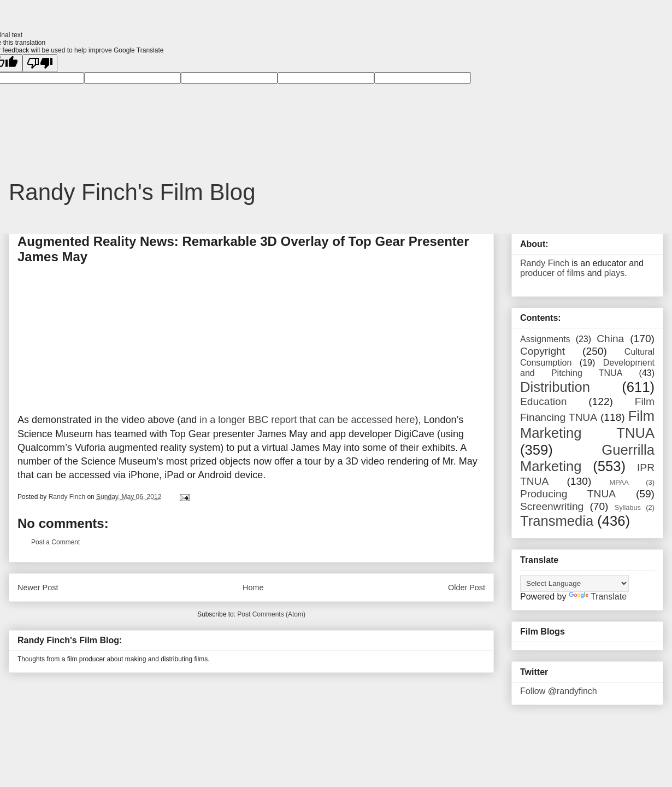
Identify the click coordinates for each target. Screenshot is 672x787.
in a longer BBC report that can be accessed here (307, 420)
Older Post (467, 588)
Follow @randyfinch (559, 691)
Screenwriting (552, 506)
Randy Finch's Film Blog (132, 192)
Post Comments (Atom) (271, 614)
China (610, 339)
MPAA (619, 482)
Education (543, 401)
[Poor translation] (40, 63)
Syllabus (628, 507)
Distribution (555, 387)
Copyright (543, 351)
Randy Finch (545, 263)
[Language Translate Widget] (574, 583)
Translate (598, 597)
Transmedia (557, 521)
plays (614, 273)
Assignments (545, 339)
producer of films (552, 273)
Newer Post (38, 588)
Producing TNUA (568, 494)
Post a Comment (55, 542)
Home (253, 588)
